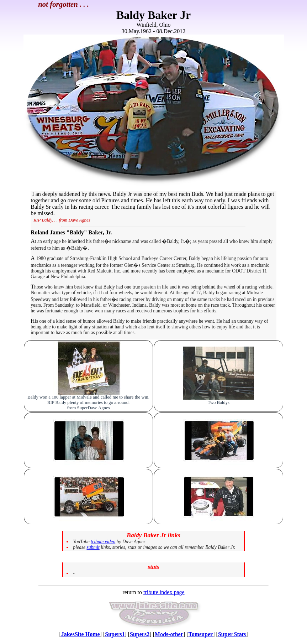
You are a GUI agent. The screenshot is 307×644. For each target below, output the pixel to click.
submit (93, 547)
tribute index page (164, 592)
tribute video (103, 542)
